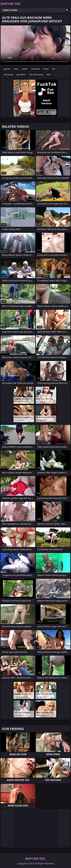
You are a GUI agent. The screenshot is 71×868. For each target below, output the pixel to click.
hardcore (35, 69)
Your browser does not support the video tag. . (35, 45)
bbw (49, 74)
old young (8, 74)
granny (7, 69)
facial (46, 69)
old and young (36, 74)
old (53, 69)
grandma (21, 74)
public (25, 69)
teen (16, 69)
